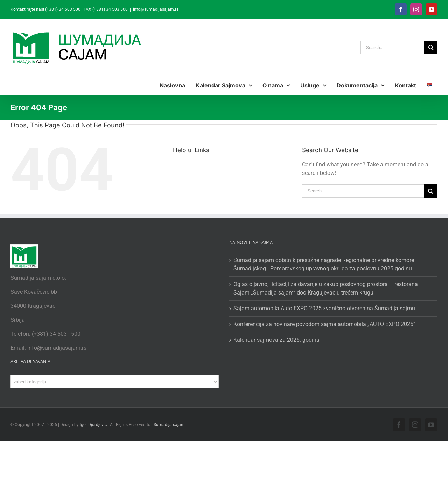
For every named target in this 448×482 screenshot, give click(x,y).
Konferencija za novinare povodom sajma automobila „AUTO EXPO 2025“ (324, 324)
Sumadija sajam (169, 425)
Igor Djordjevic (93, 425)
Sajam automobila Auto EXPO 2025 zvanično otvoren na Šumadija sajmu (324, 308)
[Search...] (392, 47)
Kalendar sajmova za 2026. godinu (276, 340)
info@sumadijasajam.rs (156, 9)
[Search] (431, 47)
